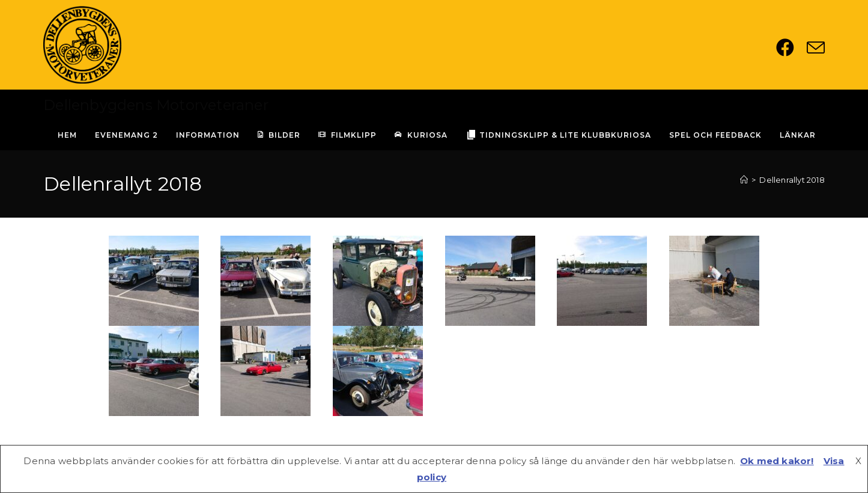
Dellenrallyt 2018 (792, 180)
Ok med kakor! (777, 461)
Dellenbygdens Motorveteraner (156, 105)
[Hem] (744, 180)
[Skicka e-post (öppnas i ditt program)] (816, 47)
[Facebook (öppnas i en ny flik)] (791, 47)
